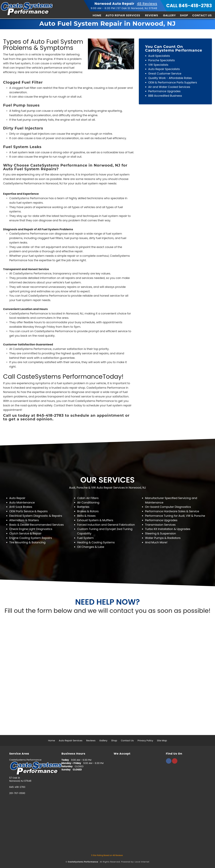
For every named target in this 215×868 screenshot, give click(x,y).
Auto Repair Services (123, 15)
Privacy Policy (145, 740)
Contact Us (202, 15)
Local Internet (142, 862)
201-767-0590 (17, 793)
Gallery (169, 15)
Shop (184, 15)
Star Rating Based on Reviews (107, 855)
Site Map (162, 740)
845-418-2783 (17, 787)
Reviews (152, 15)
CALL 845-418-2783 (189, 6)
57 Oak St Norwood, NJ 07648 (137, 8)
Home (97, 15)
